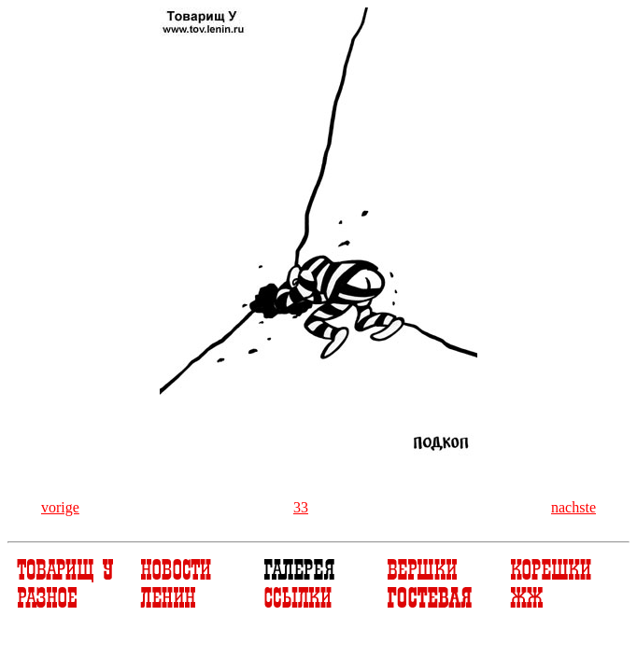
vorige (60, 507)
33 (301, 507)
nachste (573, 507)
